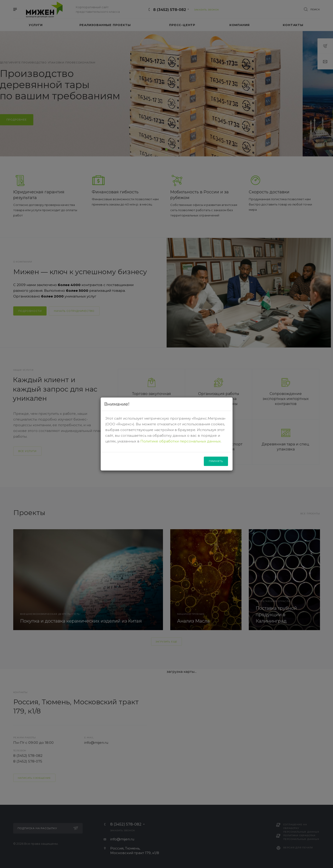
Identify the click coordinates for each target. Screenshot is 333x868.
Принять (216, 461)
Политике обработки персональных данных (181, 441)
